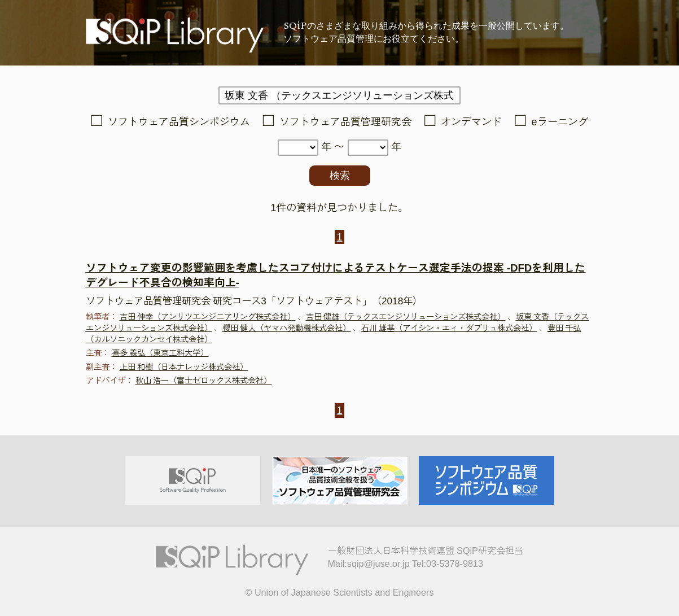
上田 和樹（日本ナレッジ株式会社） (184, 367)
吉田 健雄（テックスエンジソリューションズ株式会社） (406, 317)
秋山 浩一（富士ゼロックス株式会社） (204, 381)
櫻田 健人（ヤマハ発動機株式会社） (287, 328)
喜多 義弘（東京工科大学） (160, 353)
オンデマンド (471, 122)
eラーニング (560, 122)
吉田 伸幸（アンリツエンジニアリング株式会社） (208, 317)
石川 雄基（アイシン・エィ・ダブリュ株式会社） (449, 328)
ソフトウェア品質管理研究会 (345, 122)
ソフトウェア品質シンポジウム (179, 122)
